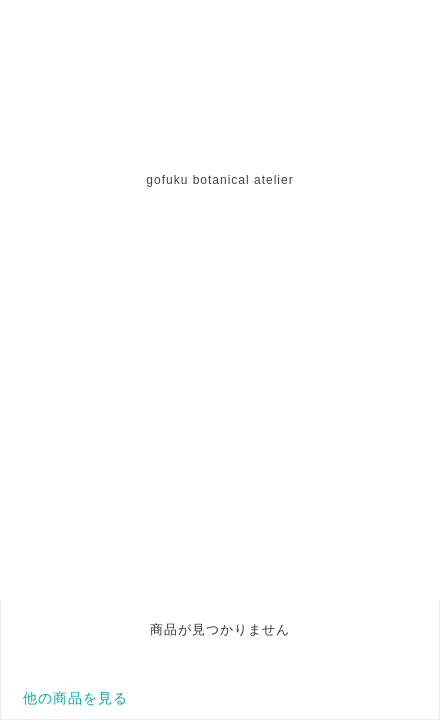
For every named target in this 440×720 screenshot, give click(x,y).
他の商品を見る (75, 698)
